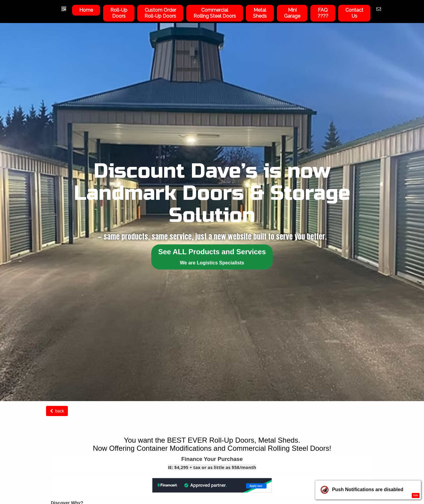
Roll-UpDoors (119, 13)
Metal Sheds (260, 13)
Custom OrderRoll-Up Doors (160, 13)
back (57, 411)
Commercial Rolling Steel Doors (215, 13)
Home (86, 10)
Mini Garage (292, 13)
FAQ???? (323, 13)
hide (415, 495)
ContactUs (354, 13)
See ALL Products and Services (212, 256)
